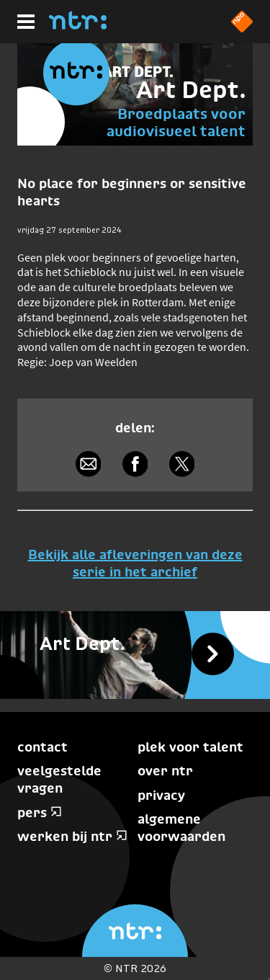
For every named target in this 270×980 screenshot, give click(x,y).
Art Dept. (191, 90)
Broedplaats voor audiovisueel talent (176, 122)
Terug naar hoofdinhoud (269, 979)
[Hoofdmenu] (26, 22)
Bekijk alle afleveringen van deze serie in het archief (135, 563)
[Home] (78, 25)
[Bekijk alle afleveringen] (135, 655)
